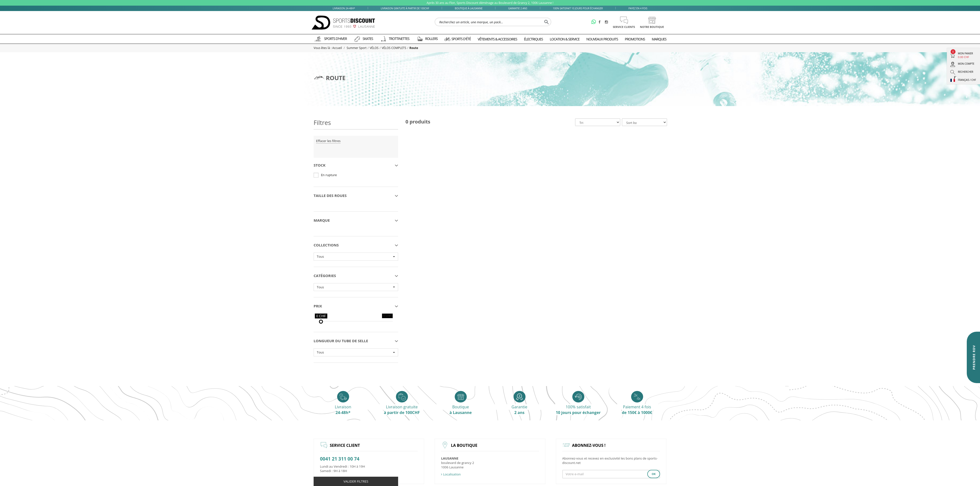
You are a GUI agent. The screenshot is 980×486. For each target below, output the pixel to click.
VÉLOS (374, 48)
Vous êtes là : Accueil (328, 48)
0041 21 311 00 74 (340, 459)
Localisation (451, 474)
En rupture (329, 175)
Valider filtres (356, 481)
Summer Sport (357, 48)
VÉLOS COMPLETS (394, 48)
